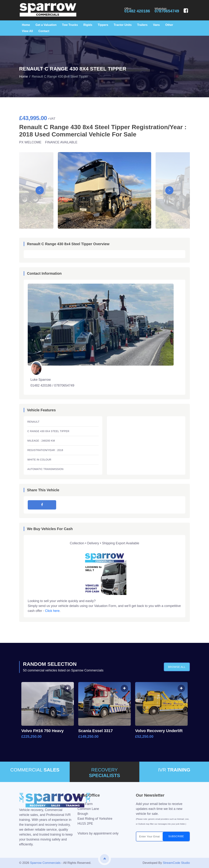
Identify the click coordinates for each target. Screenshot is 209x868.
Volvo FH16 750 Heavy (42, 731)
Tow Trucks (70, 25)
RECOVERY (104, 773)
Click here (52, 611)
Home (26, 25)
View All (27, 31)
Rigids (88, 25)
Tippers (103, 25)
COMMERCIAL (35, 770)
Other (169, 25)
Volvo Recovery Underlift (159, 731)
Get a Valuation (46, 25)
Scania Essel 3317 (96, 731)
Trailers (142, 25)
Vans (156, 25)
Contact (44, 31)
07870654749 (167, 11)
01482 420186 (137, 11)
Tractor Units (123, 25)
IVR (174, 770)
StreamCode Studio (176, 863)
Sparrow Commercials (45, 863)
